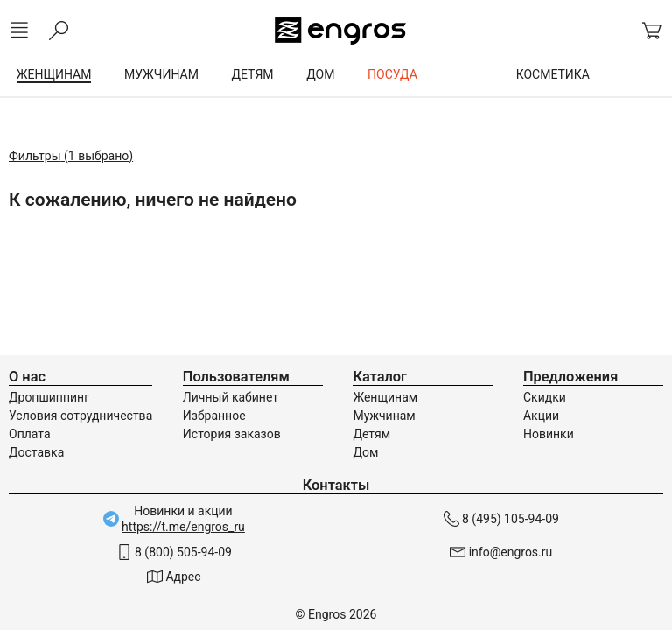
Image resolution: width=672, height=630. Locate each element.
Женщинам (385, 397)
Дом (365, 452)
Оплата (30, 434)
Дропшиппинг (49, 397)
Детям (371, 434)
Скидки (545, 397)
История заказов (232, 434)
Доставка (36, 452)
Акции (541, 416)
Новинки (549, 434)
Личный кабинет (231, 397)
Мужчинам (384, 416)
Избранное (214, 416)
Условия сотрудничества (80, 416)
